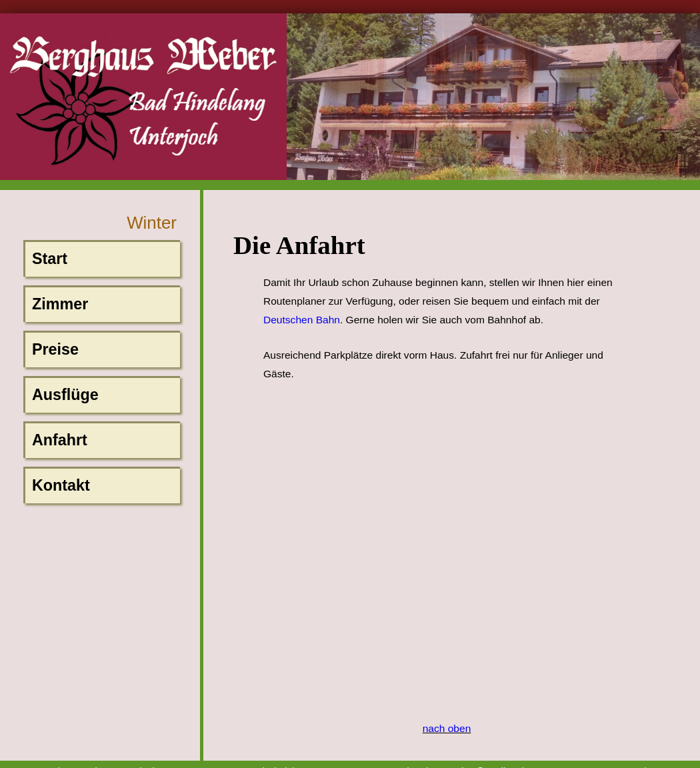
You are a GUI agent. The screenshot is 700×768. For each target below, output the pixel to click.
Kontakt (61, 485)
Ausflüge (65, 395)
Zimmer (60, 304)
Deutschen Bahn (302, 320)
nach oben (447, 728)
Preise (55, 349)
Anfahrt (60, 440)
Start (50, 259)
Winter (152, 223)
